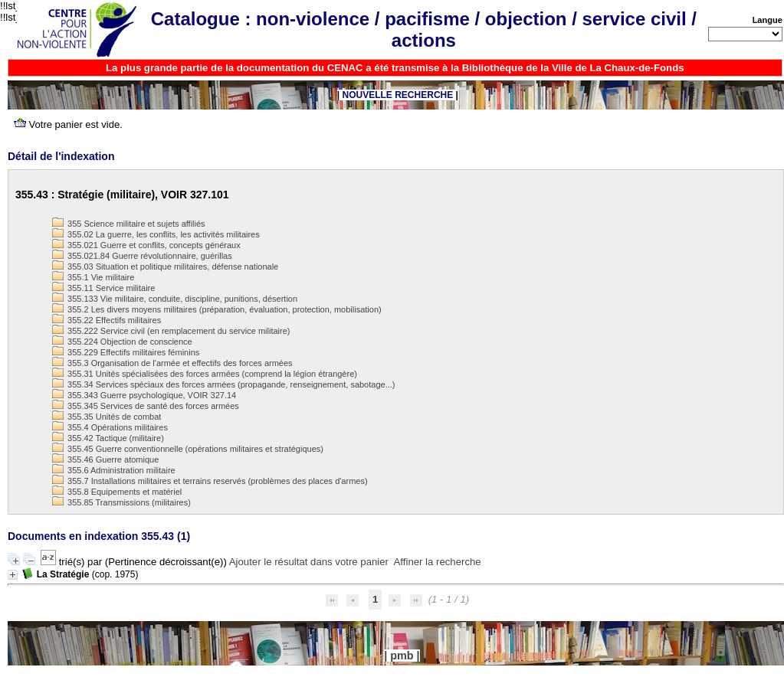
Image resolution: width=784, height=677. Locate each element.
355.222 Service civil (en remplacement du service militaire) (171, 331)
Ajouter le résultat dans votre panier (309, 562)
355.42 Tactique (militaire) (108, 438)
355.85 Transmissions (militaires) (121, 502)
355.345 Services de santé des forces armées (146, 406)
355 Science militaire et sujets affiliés (129, 224)
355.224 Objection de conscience (122, 342)
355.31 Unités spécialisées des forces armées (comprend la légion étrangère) (205, 374)
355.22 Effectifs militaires (107, 320)
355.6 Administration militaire (114, 470)
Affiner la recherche (438, 562)
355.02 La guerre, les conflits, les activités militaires (156, 234)
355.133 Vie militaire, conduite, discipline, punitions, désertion (175, 299)
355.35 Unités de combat (107, 417)
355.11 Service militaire (103, 288)
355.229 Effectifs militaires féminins (126, 352)
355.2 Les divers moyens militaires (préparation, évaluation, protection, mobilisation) (217, 309)
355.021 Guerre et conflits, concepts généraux (146, 245)
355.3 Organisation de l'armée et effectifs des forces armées (172, 363)
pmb (402, 656)
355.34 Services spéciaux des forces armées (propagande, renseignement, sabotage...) (223, 384)
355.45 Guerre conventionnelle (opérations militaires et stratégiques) (188, 449)
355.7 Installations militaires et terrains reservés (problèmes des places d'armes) (210, 481)
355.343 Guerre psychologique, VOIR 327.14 (144, 395)
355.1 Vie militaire (93, 277)
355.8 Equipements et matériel (117, 492)
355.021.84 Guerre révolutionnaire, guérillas (142, 256)
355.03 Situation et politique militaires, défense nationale (165, 267)
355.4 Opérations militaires (110, 427)
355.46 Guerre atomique (105, 460)
